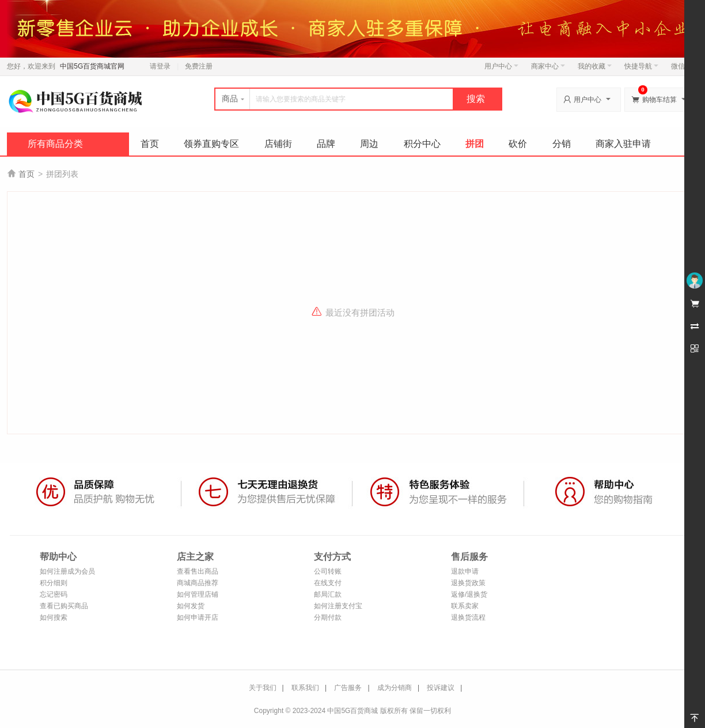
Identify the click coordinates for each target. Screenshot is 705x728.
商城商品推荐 (198, 583)
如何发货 (191, 606)
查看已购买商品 (64, 606)
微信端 (681, 66)
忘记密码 (54, 594)
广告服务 (348, 688)
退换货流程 (468, 617)
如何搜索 (54, 617)
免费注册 (199, 66)
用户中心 (501, 66)
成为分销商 (395, 688)
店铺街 (278, 144)
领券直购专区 (211, 144)
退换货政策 (468, 583)
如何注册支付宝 (338, 606)
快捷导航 (641, 66)
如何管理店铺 (198, 594)
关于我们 (263, 688)
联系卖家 (465, 606)
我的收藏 (595, 66)
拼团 (475, 144)
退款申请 (465, 571)
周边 (369, 144)
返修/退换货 (469, 594)
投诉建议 (441, 688)
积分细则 (54, 583)
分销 (562, 144)
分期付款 (328, 617)
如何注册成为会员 (67, 571)
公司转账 (328, 571)
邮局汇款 (328, 594)
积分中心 (422, 144)
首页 (150, 144)
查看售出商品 (198, 571)
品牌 (326, 144)
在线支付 (328, 583)
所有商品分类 (55, 144)
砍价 (518, 144)
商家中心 (548, 66)
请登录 (160, 66)
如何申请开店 (198, 617)
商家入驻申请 (623, 144)
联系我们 (305, 688)
